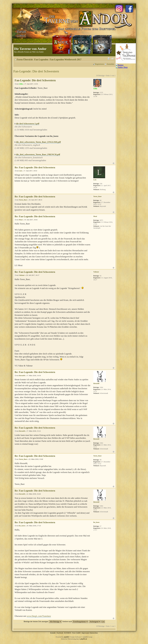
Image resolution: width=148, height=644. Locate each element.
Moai (21, 220)
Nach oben (114, 163)
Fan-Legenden (41, 60)
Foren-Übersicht (25, 60)
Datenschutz (94, 633)
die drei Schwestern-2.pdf (28, 124)
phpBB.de (84, 639)
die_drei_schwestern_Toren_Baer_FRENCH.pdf (38, 154)
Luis (20, 171)
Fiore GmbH (76, 633)
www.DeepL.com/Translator (39, 616)
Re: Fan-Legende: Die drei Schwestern (35, 167)
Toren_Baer (23, 200)
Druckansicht (109, 59)
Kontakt (53, 633)
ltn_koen (22, 526)
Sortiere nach (75, 621)
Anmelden (110, 64)
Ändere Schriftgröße (112, 59)
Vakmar (22, 275)
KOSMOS (68, 633)
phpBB (66, 637)
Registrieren (100, 64)
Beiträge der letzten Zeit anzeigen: (43, 621)
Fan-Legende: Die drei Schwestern (36, 71)
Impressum (85, 633)
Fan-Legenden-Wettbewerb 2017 (66, 60)
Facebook (60, 633)
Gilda (21, 84)
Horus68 (22, 375)
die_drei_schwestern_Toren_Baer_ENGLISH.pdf (38, 142)
